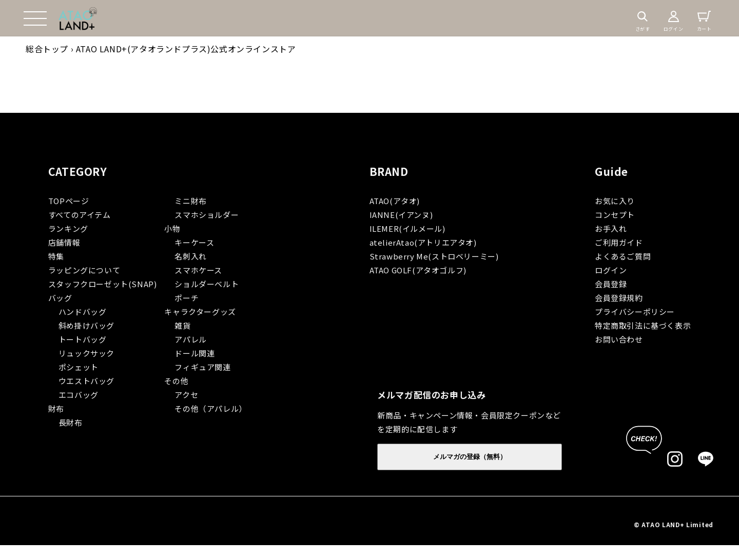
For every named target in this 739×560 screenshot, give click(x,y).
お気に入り (615, 201)
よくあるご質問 (623, 256)
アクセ (186, 395)
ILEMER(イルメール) (407, 228)
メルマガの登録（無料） (470, 457)
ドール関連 (195, 353)
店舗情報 (64, 242)
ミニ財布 (190, 201)
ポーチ (187, 298)
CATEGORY (78, 171)
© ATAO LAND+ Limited (674, 524)
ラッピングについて (84, 270)
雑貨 (182, 325)
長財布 (71, 422)
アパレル (190, 339)
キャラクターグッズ (200, 312)
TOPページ (69, 201)
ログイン (611, 270)
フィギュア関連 (202, 367)
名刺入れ (190, 256)
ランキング (68, 228)
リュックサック (86, 353)
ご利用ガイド (619, 242)
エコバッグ (79, 395)
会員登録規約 (619, 298)
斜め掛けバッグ (86, 325)
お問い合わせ (619, 339)
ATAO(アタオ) (395, 201)
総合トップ (47, 49)
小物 (172, 228)
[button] (35, 18)
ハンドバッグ (83, 312)
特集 (56, 256)
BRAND (389, 171)
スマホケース (198, 270)
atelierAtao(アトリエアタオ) (423, 242)
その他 (176, 381)
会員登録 (611, 284)
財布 (56, 408)
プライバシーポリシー (635, 312)
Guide (611, 171)
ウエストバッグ (86, 381)
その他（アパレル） (210, 408)
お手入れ (611, 228)
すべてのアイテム (80, 215)
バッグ (60, 298)
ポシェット (79, 367)
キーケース (194, 242)
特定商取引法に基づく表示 (643, 325)
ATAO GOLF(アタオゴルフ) (418, 270)
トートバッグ (83, 339)
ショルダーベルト (207, 284)
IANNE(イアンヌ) (401, 215)
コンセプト (615, 215)
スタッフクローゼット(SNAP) (103, 284)
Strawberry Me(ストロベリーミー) (434, 256)
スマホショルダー (207, 215)
